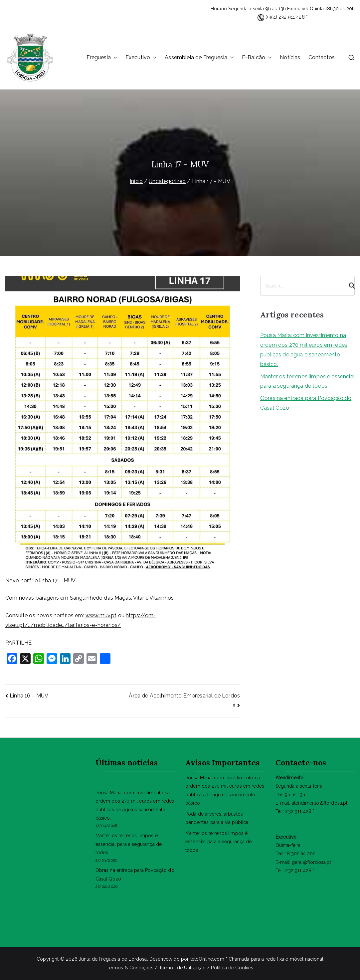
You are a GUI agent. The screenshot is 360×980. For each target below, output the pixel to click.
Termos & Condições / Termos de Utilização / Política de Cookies (180, 968)
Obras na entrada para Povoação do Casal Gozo (306, 403)
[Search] (349, 286)
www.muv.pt (101, 615)
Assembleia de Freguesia (199, 58)
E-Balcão (257, 58)
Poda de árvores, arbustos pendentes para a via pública (217, 818)
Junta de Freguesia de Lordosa (113, 959)
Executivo (141, 58)
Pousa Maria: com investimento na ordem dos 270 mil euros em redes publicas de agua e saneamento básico (225, 790)
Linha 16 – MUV (29, 696)
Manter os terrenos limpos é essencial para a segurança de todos (307, 381)
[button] (114, 58)
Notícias (290, 57)
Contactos (322, 57)
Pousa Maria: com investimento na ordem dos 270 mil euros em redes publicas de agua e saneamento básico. (304, 350)
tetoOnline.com (207, 959)
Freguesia (102, 58)
